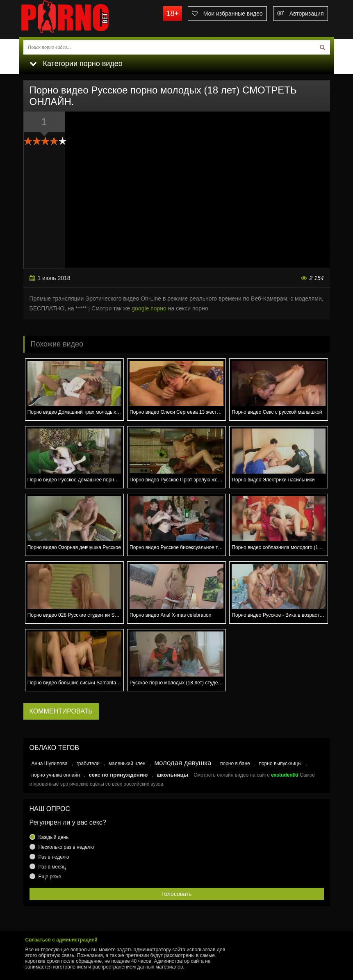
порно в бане (235, 763)
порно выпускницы (280, 763)
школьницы (172, 775)
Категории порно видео (76, 64)
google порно (149, 308)
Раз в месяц (52, 867)
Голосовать (177, 894)
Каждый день (54, 837)
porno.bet (81, 18)
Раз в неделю (54, 857)
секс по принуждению (118, 775)
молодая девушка (183, 763)
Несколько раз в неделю (66, 847)
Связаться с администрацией (61, 940)
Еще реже (50, 877)
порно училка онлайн (56, 775)
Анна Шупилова (50, 763)
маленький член (127, 763)
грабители (88, 763)
